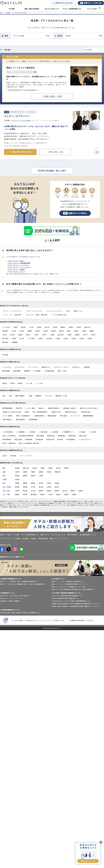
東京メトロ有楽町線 (9, 436)
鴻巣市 (30, 331)
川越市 (15, 327)
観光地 (20, 383)
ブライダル (48, 396)
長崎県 (42, 495)
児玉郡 (82, 339)
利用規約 (18, 539)
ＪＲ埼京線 (32, 432)
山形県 (49, 483)
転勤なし (42, 408)
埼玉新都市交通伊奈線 (26, 436)
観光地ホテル (46, 367)
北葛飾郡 (15, 342)
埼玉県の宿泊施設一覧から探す (52, 171)
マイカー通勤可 (7, 416)
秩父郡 (74, 339)
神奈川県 (26, 468)
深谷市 (38, 331)
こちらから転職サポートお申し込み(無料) (41, 290)
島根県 (41, 491)
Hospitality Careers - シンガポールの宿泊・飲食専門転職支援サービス (71, 601)
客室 (30, 396)
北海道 (17, 479)
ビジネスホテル (19, 367)
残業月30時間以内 (54, 408)
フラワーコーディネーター (34, 311)
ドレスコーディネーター (54, 311)
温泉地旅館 (17, 371)
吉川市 (22, 339)
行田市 (39, 327)
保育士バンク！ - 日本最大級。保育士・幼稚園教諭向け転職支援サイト (19, 582)
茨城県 (50, 468)
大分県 (50, 495)
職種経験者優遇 (88, 416)
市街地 (12, 383)
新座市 (20, 335)
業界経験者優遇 (7, 408)
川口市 (31, 327)
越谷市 (61, 331)
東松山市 (87, 327)
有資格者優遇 (33, 420)
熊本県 (25, 495)
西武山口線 (83, 436)
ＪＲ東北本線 (43, 432)
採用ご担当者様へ (73, 535)
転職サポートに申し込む (91, 3)
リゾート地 (39, 383)
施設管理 (38, 396)
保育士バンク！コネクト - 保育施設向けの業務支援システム (68, 582)
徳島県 (73, 491)
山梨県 (49, 487)
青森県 (33, 483)
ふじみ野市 (31, 339)
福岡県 (17, 495)
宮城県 (17, 483)
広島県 (17, 491)
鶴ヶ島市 (5, 339)
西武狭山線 (51, 436)
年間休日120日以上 (71, 412)
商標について (54, 539)
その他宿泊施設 (49, 371)
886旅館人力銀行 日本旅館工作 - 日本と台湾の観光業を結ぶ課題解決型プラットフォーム (76, 604)
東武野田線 (29, 440)
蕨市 (69, 331)
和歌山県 (57, 472)
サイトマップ (64, 539)
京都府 (33, 472)
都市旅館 (87, 367)
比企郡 (66, 339)
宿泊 (4, 396)
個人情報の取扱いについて (88, 535)
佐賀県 (66, 495)
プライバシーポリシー (7, 539)
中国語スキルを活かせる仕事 (12, 412)
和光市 (12, 335)
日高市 (14, 339)
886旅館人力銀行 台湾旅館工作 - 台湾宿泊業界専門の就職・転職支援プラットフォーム (75, 606)
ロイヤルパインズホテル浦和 (21, 121)
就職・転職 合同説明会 (32, 9)
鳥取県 (49, 491)
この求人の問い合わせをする (20, 152)
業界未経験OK (21, 420)
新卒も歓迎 (64, 416)
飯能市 (63, 327)
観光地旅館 (6, 371)
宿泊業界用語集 (43, 539)
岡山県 (25, 491)
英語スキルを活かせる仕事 (88, 408)
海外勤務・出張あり (70, 408)
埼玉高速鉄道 (71, 440)
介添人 (68, 311)
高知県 (81, 491)
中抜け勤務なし (7, 420)
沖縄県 (74, 495)
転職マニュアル (45, 535)
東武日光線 (18, 440)
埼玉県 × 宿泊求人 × (16, 261)
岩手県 (41, 483)
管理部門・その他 (61, 396)
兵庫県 (25, 472)
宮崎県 (58, 495)
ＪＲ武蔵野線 (20, 432)
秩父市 (47, 327)
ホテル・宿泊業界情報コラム (72, 9)
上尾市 (46, 331)
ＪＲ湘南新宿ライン (68, 432)
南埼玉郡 (5, 342)
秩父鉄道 (60, 440)
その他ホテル (76, 367)
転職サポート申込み (6, 535)
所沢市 (55, 327)
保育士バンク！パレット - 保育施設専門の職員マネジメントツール (70, 584)
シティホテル (7, 367)
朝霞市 (92, 331)
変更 (31, 36)
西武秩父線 (72, 436)
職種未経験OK (52, 416)
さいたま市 (6, 327)
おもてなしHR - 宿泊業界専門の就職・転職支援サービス (67, 596)
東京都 (17, 468)
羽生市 (22, 331)
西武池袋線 (40, 436)
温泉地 (5, 383)
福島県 (25, 483)
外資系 (27, 412)
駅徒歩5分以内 (56, 412)
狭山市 (14, 331)
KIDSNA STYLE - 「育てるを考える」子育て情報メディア (15, 596)
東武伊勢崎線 (7, 440)
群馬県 (66, 468)
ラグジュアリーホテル (61, 367)
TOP (1, 13)
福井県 (57, 487)
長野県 (25, 487)
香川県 (65, 491)
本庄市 (79, 327)
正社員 (5, 456)
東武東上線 (50, 440)
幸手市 (93, 335)
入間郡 (58, 339)
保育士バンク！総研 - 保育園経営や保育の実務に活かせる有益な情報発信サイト (73, 589)
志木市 (5, 335)
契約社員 (13, 456)
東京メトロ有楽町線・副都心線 (29, 443)
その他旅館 (37, 371)
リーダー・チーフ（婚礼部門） (12, 315)
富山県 (41, 487)
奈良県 (49, 472)
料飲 (10, 396)
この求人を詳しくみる (55, 152)
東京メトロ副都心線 (9, 443)
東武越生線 (39, 440)
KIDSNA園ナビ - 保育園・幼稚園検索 (10, 601)
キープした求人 (92, 9)
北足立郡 (49, 339)
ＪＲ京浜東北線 (7, 432)
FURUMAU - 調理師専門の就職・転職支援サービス (65, 598)
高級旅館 (27, 371)
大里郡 (89, 339)
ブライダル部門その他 (59, 315)
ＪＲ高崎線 (54, 432)
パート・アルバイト (26, 456)
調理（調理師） (20, 396)
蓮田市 (77, 335)
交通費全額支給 (39, 416)
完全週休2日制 (86, 412)
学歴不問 (19, 408)
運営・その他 (62, 371)
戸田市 (76, 331)
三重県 (41, 476)
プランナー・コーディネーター (12, 311)
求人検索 (12, 9)
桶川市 (28, 335)
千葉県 (42, 468)
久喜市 (36, 335)
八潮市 (52, 335)
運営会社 (34, 539)
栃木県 (58, 468)
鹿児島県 (34, 495)
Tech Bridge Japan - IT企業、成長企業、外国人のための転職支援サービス (20, 613)
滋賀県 (41, 472)
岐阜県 (33, 476)
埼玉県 (8, 13)
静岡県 (25, 476)
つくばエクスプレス (85, 440)
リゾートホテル (33, 367)
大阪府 (17, 472)
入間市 (84, 331)
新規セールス (78, 311)
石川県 (33, 487)
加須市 (71, 327)
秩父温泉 (5, 355)
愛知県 (17, 476)
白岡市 (41, 339)
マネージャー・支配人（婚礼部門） (37, 315)
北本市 (44, 335)
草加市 (54, 331)
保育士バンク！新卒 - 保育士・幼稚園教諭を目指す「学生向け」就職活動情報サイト (23, 584)
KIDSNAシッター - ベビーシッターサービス (12, 598)
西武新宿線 (61, 436)
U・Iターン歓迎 (30, 408)
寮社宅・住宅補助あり (23, 416)
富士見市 (61, 335)
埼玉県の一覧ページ (40, 274)
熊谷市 (23, 327)
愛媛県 (57, 491)
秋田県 (57, 483)
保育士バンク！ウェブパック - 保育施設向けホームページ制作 (69, 587)
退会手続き (26, 539)
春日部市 (5, 331)
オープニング (75, 416)
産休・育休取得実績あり (40, 412)
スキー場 (29, 383)
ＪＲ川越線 (81, 432)
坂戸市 (85, 335)
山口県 (33, 491)
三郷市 (69, 335)
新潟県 (17, 487)
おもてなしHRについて (52, 9)
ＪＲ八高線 (92, 432)
